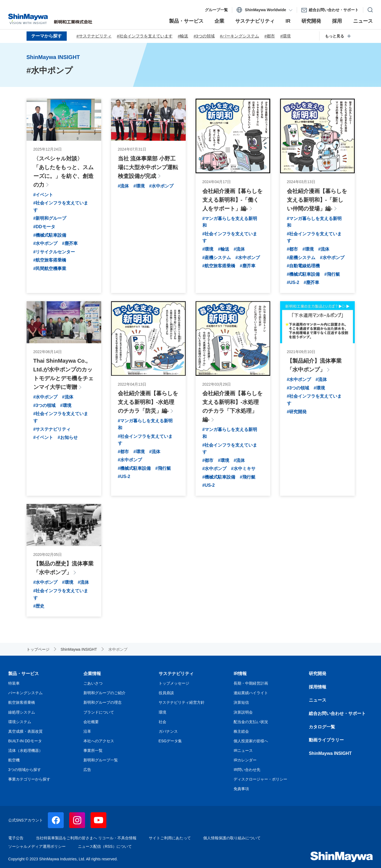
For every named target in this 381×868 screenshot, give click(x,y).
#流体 (123, 186)
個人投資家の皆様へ (251, 741)
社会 (162, 722)
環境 (162, 712)
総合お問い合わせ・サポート (337, 713)
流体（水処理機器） (25, 750)
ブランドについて (99, 712)
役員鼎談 (166, 693)
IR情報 (240, 674)
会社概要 (91, 722)
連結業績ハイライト (251, 693)
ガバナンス (168, 731)
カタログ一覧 (322, 727)
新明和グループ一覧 (101, 760)
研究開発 (318, 674)
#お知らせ (68, 437)
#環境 (286, 36)
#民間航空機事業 (50, 269)
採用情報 (318, 687)
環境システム (20, 722)
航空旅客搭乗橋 (22, 702)
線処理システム (22, 712)
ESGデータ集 (170, 741)
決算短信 (241, 702)
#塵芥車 (70, 243)
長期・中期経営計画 (251, 683)
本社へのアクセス (99, 741)
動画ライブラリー (326, 740)
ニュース (318, 700)
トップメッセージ (174, 683)
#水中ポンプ (46, 243)
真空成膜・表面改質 (25, 731)
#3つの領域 (204, 36)
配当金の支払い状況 (251, 722)
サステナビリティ (176, 674)
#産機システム (217, 258)
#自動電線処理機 (303, 266)
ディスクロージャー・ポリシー (260, 779)
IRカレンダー (245, 760)
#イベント (43, 195)
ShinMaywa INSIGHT (330, 753)
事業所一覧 (93, 750)
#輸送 (183, 36)
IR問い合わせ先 (247, 770)
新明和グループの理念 (103, 702)
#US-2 (293, 282)
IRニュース (243, 750)
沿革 (87, 731)
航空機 (14, 760)
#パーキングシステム (239, 36)
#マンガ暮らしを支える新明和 (230, 222)
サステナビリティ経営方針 (182, 702)
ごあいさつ (93, 683)
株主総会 (241, 731)
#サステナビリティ (94, 36)
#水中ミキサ (243, 469)
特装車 (14, 683)
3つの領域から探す (25, 770)
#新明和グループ (50, 218)
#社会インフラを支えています (145, 36)
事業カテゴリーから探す (29, 779)
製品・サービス (24, 674)
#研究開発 (297, 412)
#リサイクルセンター (54, 252)
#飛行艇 (332, 274)
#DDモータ (44, 227)
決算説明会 (243, 712)
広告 (87, 770)
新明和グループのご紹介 (104, 693)
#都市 (270, 36)
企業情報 (92, 674)
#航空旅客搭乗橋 (50, 260)
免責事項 (241, 789)
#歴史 (39, 606)
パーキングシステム (25, 693)
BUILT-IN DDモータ (25, 741)
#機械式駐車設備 (50, 235)
